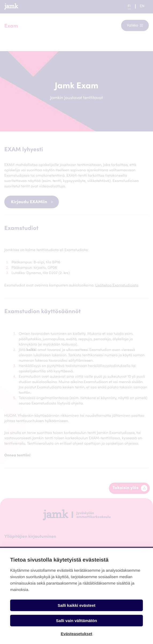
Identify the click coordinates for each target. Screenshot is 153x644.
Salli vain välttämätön (76, 621)
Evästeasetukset (76, 634)
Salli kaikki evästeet (77, 605)
